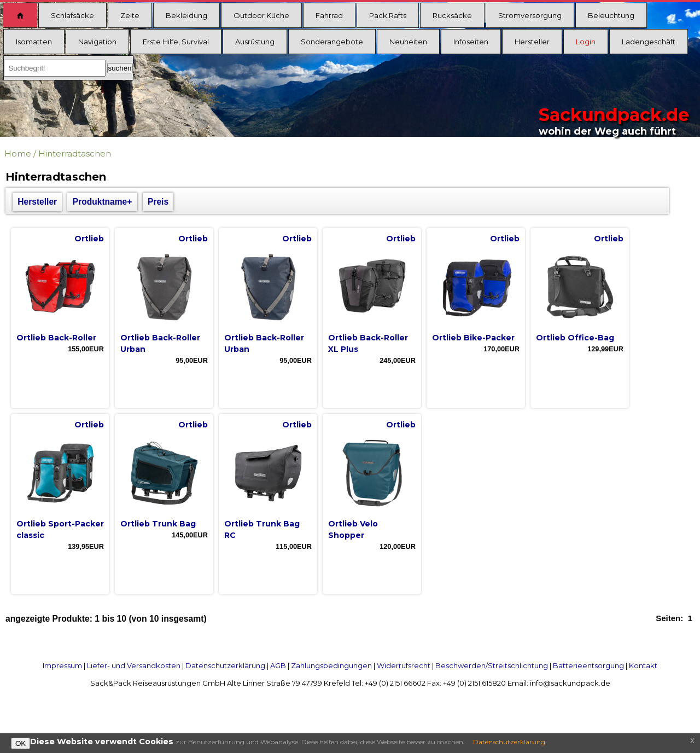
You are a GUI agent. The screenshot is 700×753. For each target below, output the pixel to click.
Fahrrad (329, 15)
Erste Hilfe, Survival (176, 42)
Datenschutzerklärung (225, 665)
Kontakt (643, 665)
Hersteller (532, 42)
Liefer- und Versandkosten (134, 665)
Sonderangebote (332, 42)
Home (18, 154)
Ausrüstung (255, 42)
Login (586, 42)
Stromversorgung (530, 15)
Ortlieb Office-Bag (575, 338)
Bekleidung (186, 15)
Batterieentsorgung (588, 665)
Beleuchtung (611, 15)
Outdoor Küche (261, 15)
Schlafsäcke (72, 15)
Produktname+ (103, 202)
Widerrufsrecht (404, 665)
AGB (278, 665)
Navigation (97, 42)
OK (21, 743)
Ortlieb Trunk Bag (158, 524)
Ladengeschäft (649, 42)
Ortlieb (89, 239)
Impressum (62, 665)
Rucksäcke (452, 15)
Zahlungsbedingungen (331, 665)
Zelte (130, 15)
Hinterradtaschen (75, 154)
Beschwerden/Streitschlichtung (492, 665)
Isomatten (34, 42)
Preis (158, 202)
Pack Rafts (388, 15)
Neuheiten (408, 42)
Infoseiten (471, 42)
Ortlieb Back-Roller (56, 338)
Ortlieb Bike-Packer (473, 338)
